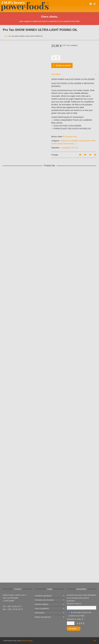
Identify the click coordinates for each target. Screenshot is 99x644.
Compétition (66, 148)
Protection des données (44, 600)
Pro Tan (75, 148)
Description (56, 74)
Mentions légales (42, 604)
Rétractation (40, 613)
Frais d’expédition (42, 609)
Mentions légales (27, 641)
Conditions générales (43, 596)
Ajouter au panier (63, 65)
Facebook (5, 616)
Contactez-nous (71, 137)
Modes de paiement (43, 617)
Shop (6, 36)
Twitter (11, 616)
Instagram (16, 616)
